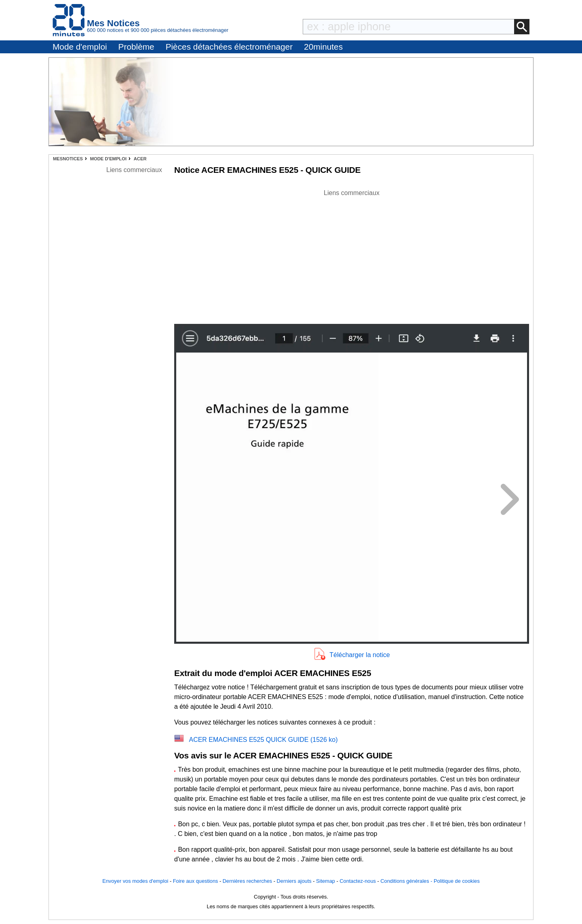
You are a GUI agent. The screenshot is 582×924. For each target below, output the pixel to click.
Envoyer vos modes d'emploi (135, 881)
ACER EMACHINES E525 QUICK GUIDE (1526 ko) (263, 740)
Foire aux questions (196, 881)
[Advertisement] (352, 254)
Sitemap (326, 881)
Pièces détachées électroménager (229, 47)
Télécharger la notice (360, 655)
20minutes (323, 47)
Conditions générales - (407, 881)
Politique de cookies (457, 881)
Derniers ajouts (294, 881)
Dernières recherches (247, 881)
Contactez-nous (358, 881)
